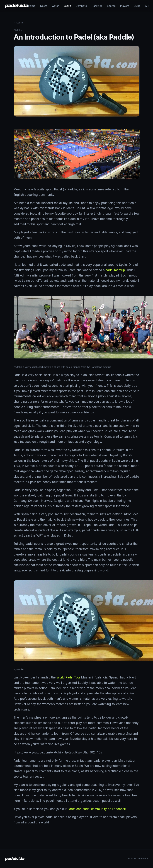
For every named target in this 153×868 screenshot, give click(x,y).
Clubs (137, 6)
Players (125, 6)
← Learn (18, 23)
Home (32, 6)
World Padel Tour (68, 677)
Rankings (97, 6)
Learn (67, 6)
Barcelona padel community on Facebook (97, 809)
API (147, 6)
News (44, 6)
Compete (81, 6)
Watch (55, 6)
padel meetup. (116, 270)
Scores (111, 6)
